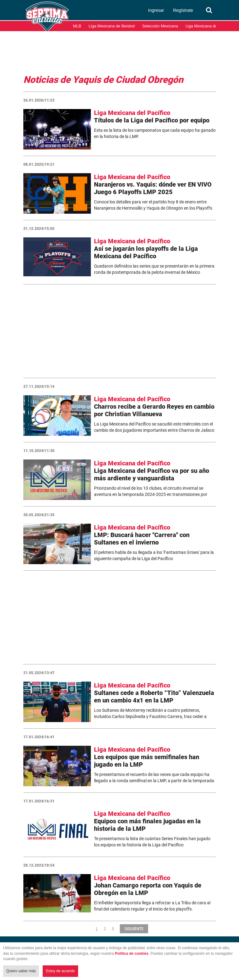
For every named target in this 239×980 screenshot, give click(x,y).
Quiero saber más (21, 971)
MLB (77, 26)
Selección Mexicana (160, 26)
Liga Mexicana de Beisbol (112, 26)
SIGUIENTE (133, 929)
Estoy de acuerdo (60, 971)
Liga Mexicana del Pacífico (210, 26)
